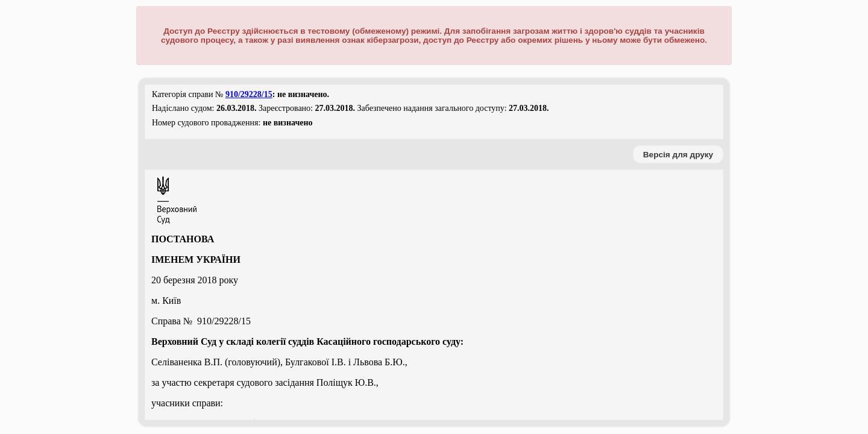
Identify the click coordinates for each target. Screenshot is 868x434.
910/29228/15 (249, 94)
